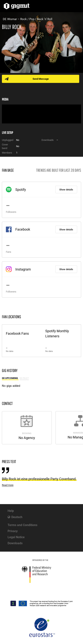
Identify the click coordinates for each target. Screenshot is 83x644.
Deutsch (17, 517)
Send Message (41, 79)
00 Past (24, 378)
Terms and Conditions (22, 525)
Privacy (13, 531)
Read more (8, 485)
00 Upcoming (10, 378)
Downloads (15, 543)
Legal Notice (16, 537)
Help (11, 511)
